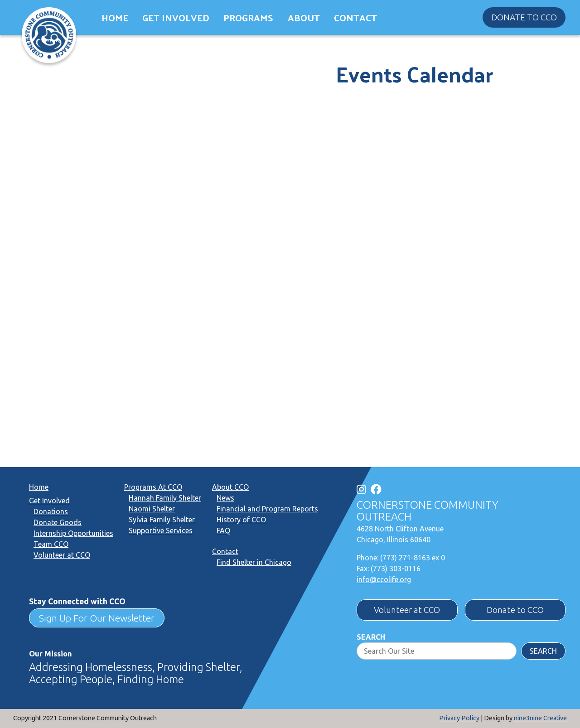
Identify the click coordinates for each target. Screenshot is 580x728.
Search (371, 637)
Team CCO (51, 544)
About (304, 17)
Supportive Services (161, 530)
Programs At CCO (153, 487)
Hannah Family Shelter (165, 498)
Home (115, 17)
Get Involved (176, 17)
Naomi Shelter (152, 509)
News (225, 498)
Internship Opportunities (73, 533)
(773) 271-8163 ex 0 (413, 558)
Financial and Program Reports (267, 509)
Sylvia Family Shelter (162, 520)
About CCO (230, 487)
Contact (355, 17)
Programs (248, 17)
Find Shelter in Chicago (254, 562)
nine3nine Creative (540, 718)
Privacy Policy (459, 718)
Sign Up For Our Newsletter (97, 618)
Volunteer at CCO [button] (407, 610)
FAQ (223, 530)
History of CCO (241, 520)
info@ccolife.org (384, 579)
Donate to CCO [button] (524, 17)
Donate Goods (58, 522)
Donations (51, 511)
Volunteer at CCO (62, 555)
